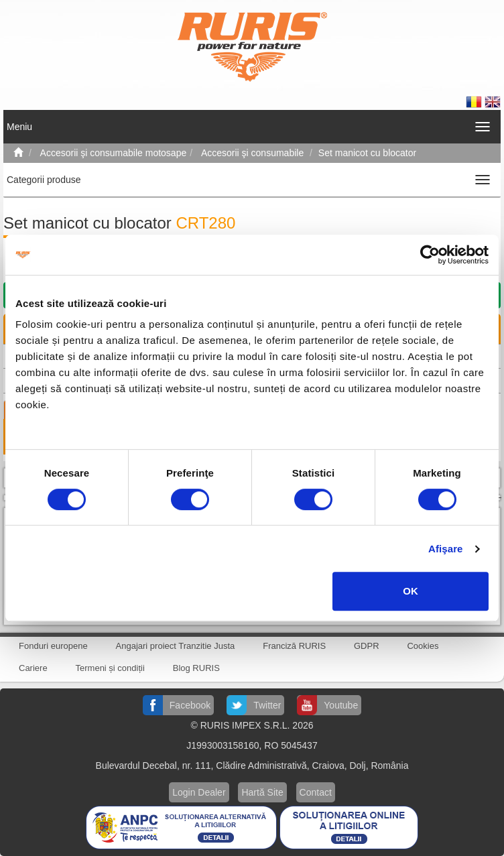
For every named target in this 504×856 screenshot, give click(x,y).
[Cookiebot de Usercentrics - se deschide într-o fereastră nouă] (430, 255)
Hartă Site (262, 792)
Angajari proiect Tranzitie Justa (176, 646)
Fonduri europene (53, 646)
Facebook (190, 705)
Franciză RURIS (294, 646)
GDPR (367, 646)
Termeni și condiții (110, 668)
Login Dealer (199, 792)
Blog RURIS (196, 668)
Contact (316, 792)
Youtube (341, 705)
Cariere (33, 668)
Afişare (446, 549)
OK (411, 591)
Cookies (423, 646)
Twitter (267, 705)
